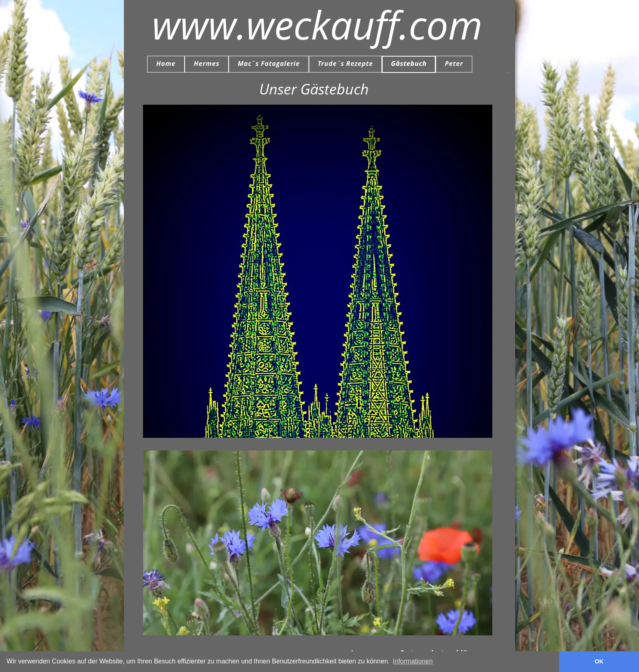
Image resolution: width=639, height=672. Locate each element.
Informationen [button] (413, 661)
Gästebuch (322, 288)
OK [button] (599, 661)
